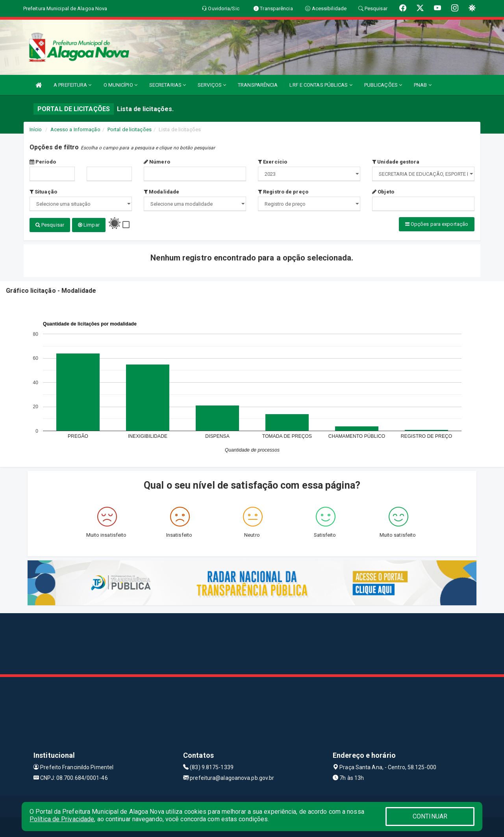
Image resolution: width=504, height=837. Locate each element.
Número (157, 162)
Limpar (89, 225)
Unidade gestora (396, 162)
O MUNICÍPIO (120, 85)
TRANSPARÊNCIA (258, 85)
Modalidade (161, 192)
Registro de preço (283, 192)
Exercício (272, 162)
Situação (43, 192)
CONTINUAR (430, 816)
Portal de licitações (130, 129)
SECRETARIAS (168, 85)
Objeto (383, 192)
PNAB (423, 85)
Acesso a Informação (75, 129)
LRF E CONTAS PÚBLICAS (321, 85)
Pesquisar (50, 225)
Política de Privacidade (62, 819)
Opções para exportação (437, 224)
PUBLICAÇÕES (383, 85)
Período (43, 162)
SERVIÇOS (212, 85)
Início (36, 129)
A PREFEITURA (72, 85)
